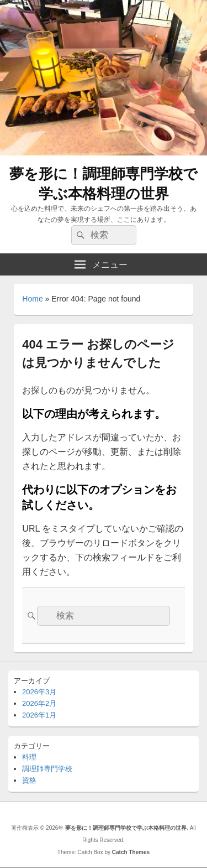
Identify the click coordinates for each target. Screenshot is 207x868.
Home (32, 299)
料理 (29, 757)
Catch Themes (131, 852)
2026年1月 (39, 715)
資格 (29, 780)
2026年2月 (39, 703)
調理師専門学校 (47, 769)
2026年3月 (39, 692)
